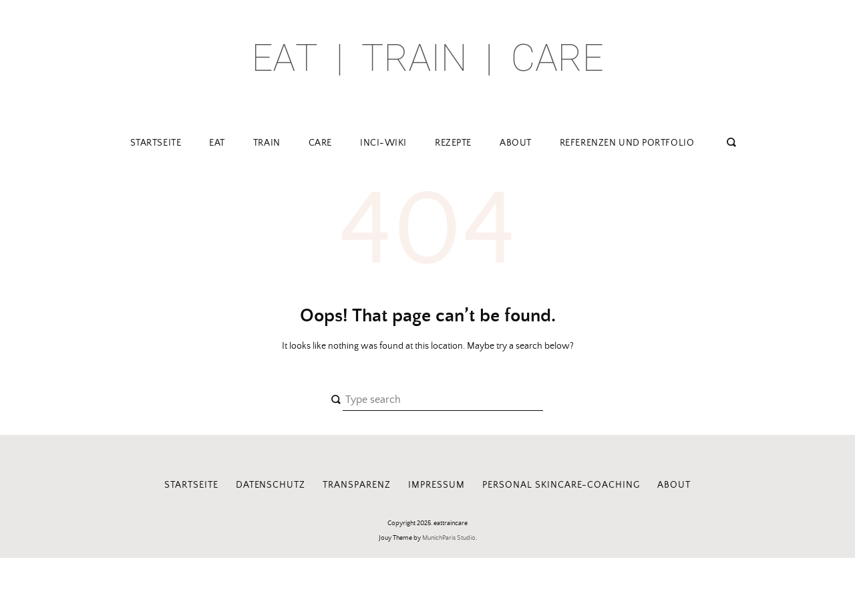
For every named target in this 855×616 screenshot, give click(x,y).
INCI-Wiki (383, 143)
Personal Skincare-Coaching (561, 485)
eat (217, 143)
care (320, 143)
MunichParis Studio (449, 538)
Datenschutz (271, 485)
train (267, 143)
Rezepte (453, 143)
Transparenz (357, 485)
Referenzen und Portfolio (627, 143)
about (516, 143)
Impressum (437, 485)
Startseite (156, 143)
